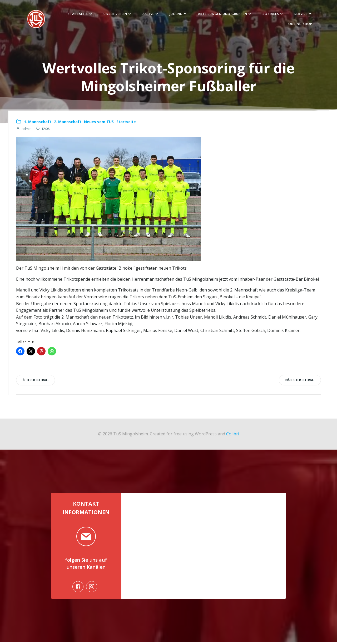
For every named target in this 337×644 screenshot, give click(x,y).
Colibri (233, 435)
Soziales (272, 14)
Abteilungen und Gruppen (224, 14)
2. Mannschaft (68, 122)
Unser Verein (117, 14)
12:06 (43, 129)
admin (24, 129)
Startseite (80, 14)
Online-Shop (299, 24)
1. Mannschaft (38, 122)
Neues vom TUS (99, 122)
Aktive (150, 14)
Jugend (178, 14)
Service (303, 14)
